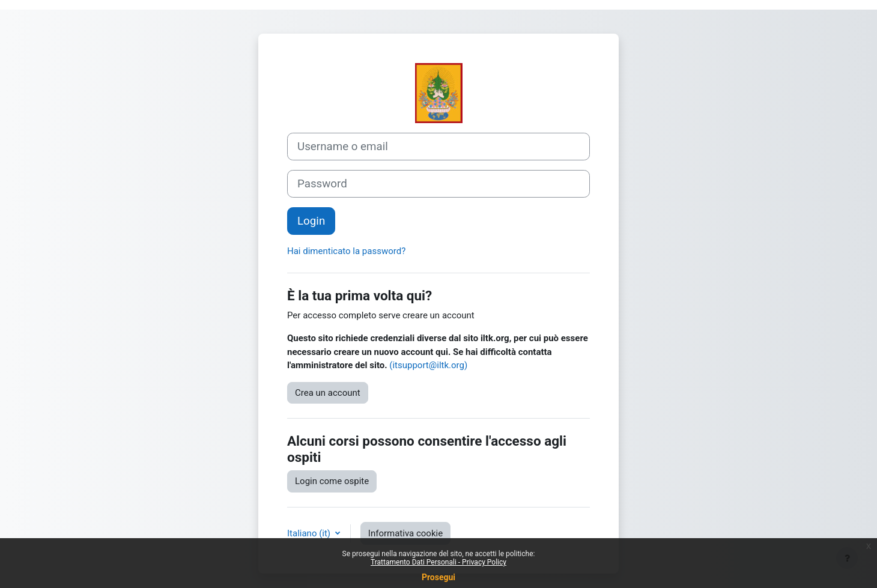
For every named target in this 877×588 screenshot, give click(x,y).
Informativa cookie (405, 533)
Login (311, 221)
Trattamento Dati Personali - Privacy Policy (438, 562)
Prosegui (438, 577)
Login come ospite (332, 481)
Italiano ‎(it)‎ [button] (310, 533)
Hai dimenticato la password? (346, 251)
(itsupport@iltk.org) (428, 365)
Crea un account (328, 393)
